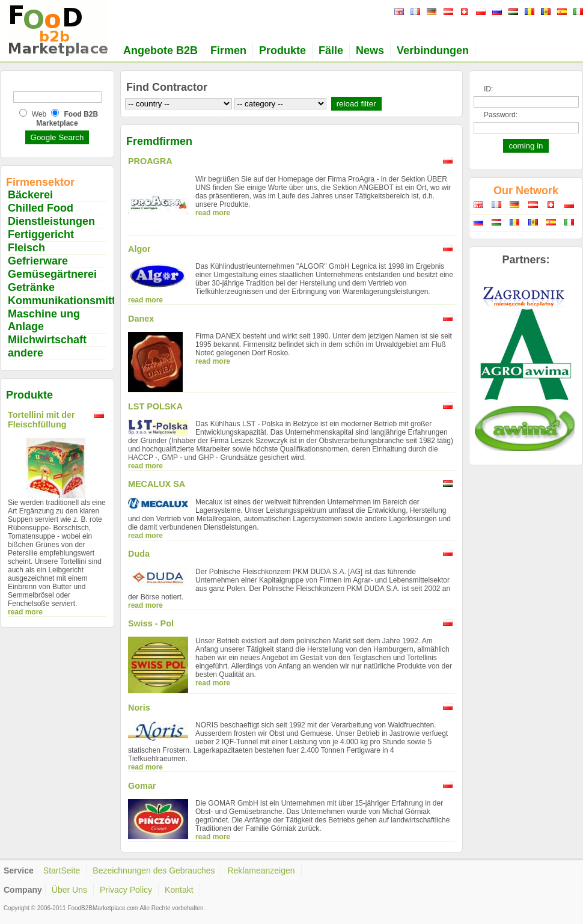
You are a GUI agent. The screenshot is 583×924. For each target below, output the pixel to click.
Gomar (142, 786)
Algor (139, 249)
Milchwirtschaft (47, 340)
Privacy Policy (126, 890)
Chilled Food (41, 208)
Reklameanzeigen (261, 870)
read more (25, 612)
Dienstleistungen (51, 221)
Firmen (228, 50)
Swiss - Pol (151, 623)
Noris (139, 708)
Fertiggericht (41, 234)
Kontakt (179, 890)
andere (26, 353)
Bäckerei (30, 195)
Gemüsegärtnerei (52, 274)
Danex (141, 319)
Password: (501, 115)
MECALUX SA (157, 484)
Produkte (282, 50)
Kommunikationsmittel (66, 301)
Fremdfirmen (159, 141)
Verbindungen (433, 50)
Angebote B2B (160, 50)
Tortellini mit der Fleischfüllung (41, 420)
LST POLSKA (155, 406)
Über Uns (69, 890)
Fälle (331, 50)
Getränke (31, 287)
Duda (139, 554)
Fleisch (26, 248)
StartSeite (62, 870)
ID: (488, 89)
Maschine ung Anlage (44, 320)
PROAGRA (150, 161)
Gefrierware (38, 261)
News (370, 50)
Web (39, 114)
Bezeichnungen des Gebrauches (154, 870)
